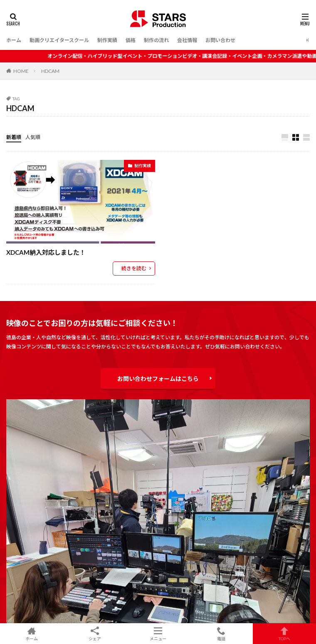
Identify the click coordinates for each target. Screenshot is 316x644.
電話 (221, 634)
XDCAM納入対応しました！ (46, 252)
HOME (21, 71)
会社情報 (187, 40)
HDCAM (50, 71)
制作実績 (107, 40)
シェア (95, 634)
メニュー (158, 634)
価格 (131, 40)
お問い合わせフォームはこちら (158, 379)
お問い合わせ (220, 40)
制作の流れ (156, 40)
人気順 (33, 137)
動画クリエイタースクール (59, 40)
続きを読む (134, 268)
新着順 (14, 137)
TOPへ (284, 634)
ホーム (14, 40)
